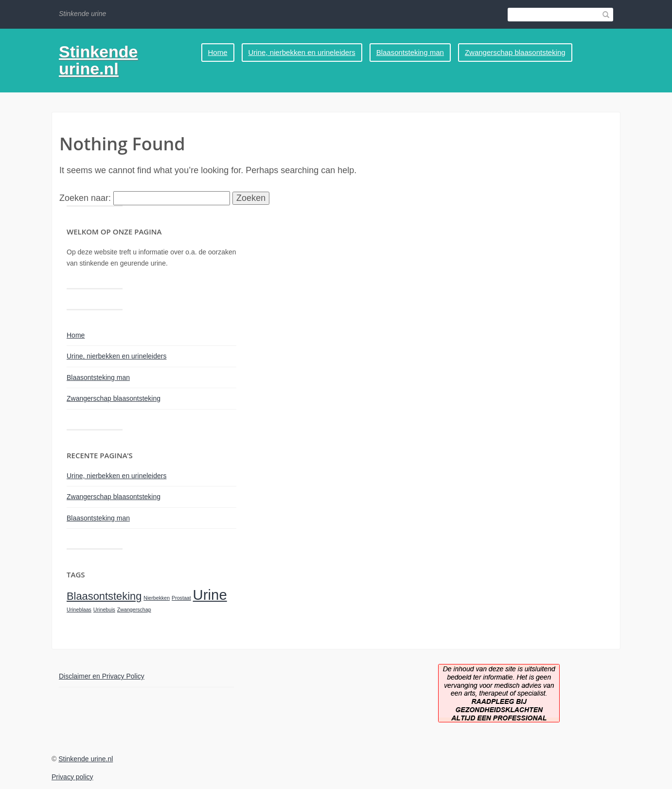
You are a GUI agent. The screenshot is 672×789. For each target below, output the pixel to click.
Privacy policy (72, 777)
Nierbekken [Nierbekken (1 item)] (157, 598)
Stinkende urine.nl (98, 60)
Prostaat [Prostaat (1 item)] (181, 598)
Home (218, 52)
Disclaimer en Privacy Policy (102, 676)
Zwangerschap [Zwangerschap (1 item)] (134, 610)
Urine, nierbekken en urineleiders (302, 52)
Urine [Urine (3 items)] (210, 595)
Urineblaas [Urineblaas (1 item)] (79, 610)
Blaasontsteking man (410, 52)
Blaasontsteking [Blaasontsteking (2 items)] (104, 596)
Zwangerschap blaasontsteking (515, 52)
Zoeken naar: (85, 198)
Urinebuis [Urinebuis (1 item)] (104, 610)
